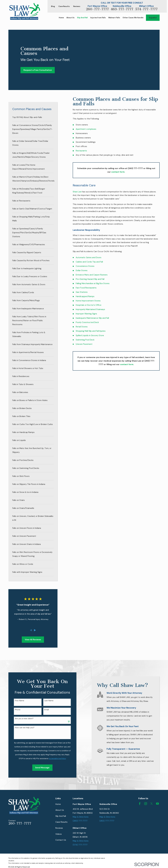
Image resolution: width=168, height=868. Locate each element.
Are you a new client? (22, 719)
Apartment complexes (86, 129)
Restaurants (81, 151)
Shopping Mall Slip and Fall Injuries (91, 331)
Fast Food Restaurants (86, 288)
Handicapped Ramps (85, 296)
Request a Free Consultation (38, 70)
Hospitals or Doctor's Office (89, 305)
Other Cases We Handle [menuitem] (133, 18)
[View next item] (35, 630)
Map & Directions (81, 817)
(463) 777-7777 (107, 821)
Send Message (40, 768)
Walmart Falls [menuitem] (114, 18)
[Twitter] (152, 804)
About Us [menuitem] (70, 18)
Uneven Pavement (84, 344)
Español (153, 18)
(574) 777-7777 (80, 845)
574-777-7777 (146, 9)
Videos (59, 834)
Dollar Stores (82, 270)
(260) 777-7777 (80, 821)
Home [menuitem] (61, 18)
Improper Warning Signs (86, 314)
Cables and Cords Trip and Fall (89, 262)
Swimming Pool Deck (85, 340)
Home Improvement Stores (88, 301)
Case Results (64, 6)
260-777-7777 (97, 9)
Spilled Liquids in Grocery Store (90, 335)
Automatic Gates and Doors (89, 257)
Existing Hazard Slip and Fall (92, 279)
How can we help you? (22, 728)
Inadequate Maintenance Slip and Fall (92, 318)
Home (58, 804)
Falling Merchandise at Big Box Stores (93, 283)
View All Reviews (33, 640)
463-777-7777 (122, 9)
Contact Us (61, 840)
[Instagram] (146, 804)
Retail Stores (82, 327)
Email (44, 710)
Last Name (46, 701)
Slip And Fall (61, 816)
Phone (15, 710)
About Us (60, 810)
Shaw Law (77, 192)
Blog (53, 6)
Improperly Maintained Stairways (90, 309)
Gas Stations (82, 292)
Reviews (77, 6)
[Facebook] (140, 804)
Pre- (78, 279)
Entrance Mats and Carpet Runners (92, 275)
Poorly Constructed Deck (87, 322)
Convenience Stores (85, 266)
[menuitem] (33, 117)
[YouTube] (157, 804)
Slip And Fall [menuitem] (82, 18)
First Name (17, 701)
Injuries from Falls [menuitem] (98, 18)
